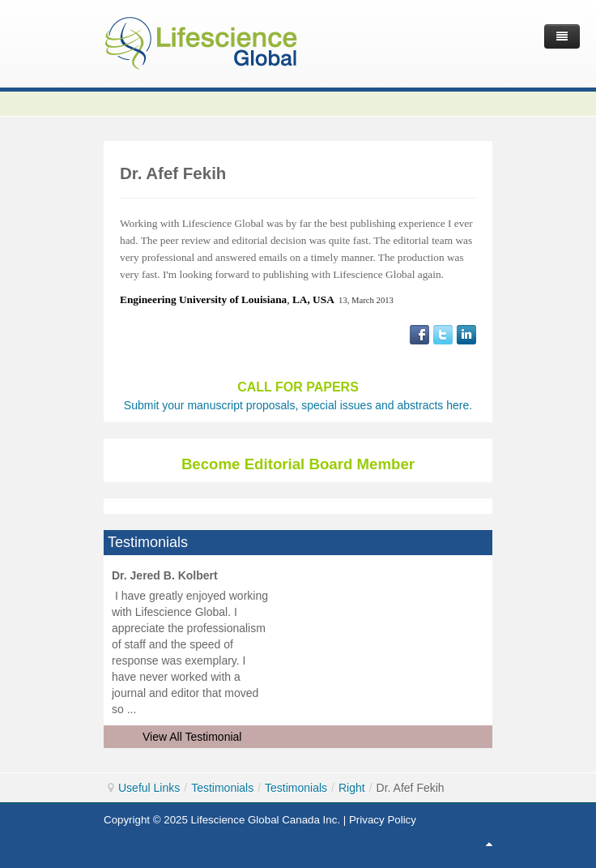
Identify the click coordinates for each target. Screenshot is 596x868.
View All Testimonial (192, 737)
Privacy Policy (383, 820)
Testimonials (222, 788)
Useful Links (149, 788)
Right (352, 788)
